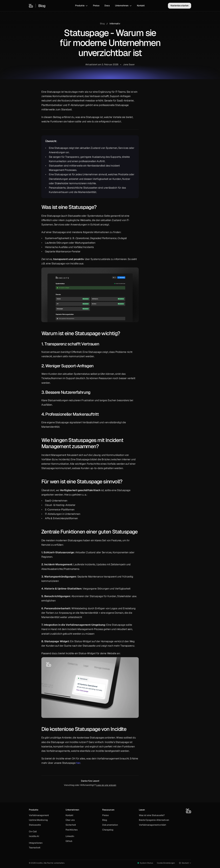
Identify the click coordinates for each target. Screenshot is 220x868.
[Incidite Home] (31, 6)
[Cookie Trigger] (166, 863)
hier (78, 763)
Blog (102, 24)
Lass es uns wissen (106, 785)
